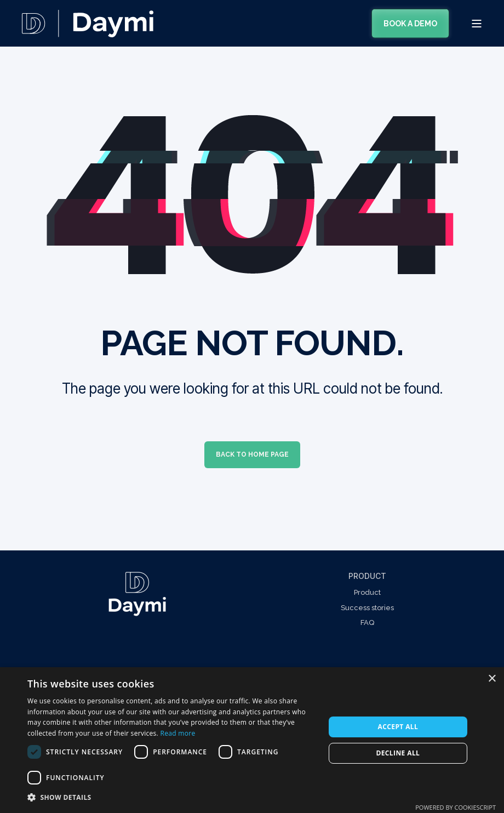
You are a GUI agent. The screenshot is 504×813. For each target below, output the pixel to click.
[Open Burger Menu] (477, 24)
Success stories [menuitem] (367, 608)
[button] (172, 798)
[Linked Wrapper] (137, 594)
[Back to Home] (88, 30)
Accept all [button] (398, 727)
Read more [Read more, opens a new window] (177, 733)
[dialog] (252, 740)
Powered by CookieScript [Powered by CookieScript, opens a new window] (456, 807)
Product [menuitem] (367, 576)
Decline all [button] (398, 753)
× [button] (492, 679)
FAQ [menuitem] (367, 622)
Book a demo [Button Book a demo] (410, 23)
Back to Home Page (252, 454)
